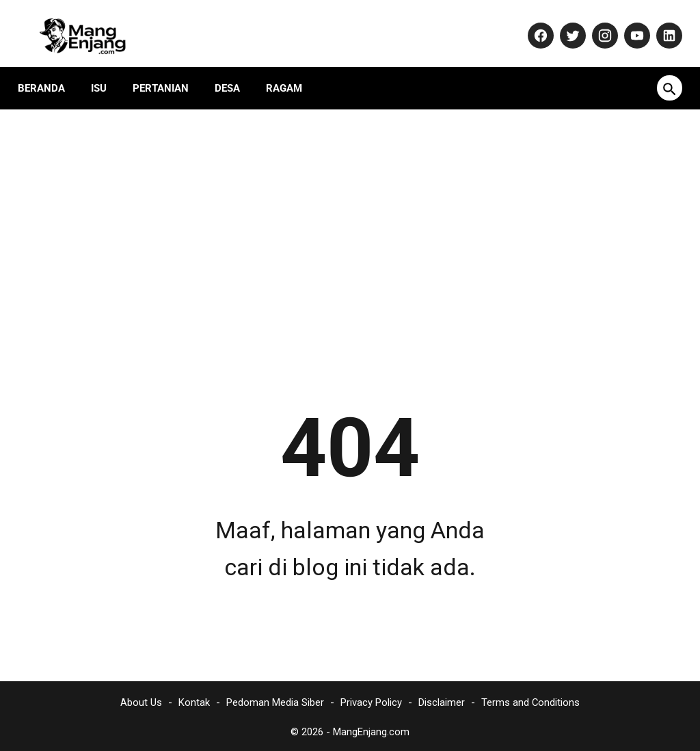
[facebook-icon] (532, 25)
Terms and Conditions (530, 700)
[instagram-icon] (596, 25)
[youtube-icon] (629, 25)
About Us (141, 700)
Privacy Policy (371, 700)
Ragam (291, 72)
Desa (234, 72)
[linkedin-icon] (661, 25)
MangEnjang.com (371, 729)
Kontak (194, 700)
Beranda (48, 72)
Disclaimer (442, 700)
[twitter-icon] (564, 25)
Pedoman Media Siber (275, 700)
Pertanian (167, 72)
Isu (106, 72)
